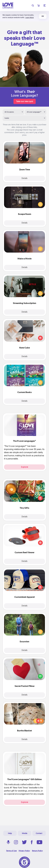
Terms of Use (11, 851)
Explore (25, 467)
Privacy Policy (24, 851)
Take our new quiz (25, 101)
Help (10, 833)
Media (25, 833)
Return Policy (37, 851)
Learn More (30, 17)
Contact (39, 833)
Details (24, 178)
